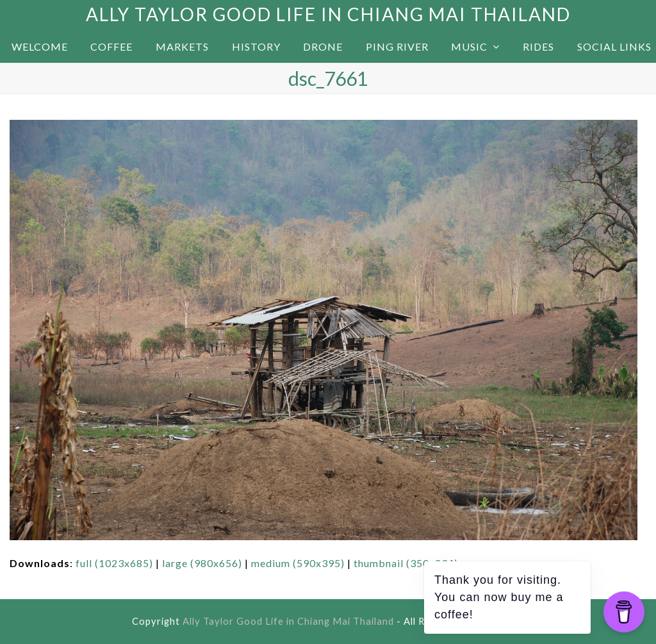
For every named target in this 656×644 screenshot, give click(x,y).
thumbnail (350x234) (406, 563)
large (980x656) (202, 563)
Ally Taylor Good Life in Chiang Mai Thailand (328, 14)
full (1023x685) (114, 563)
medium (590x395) (298, 563)
